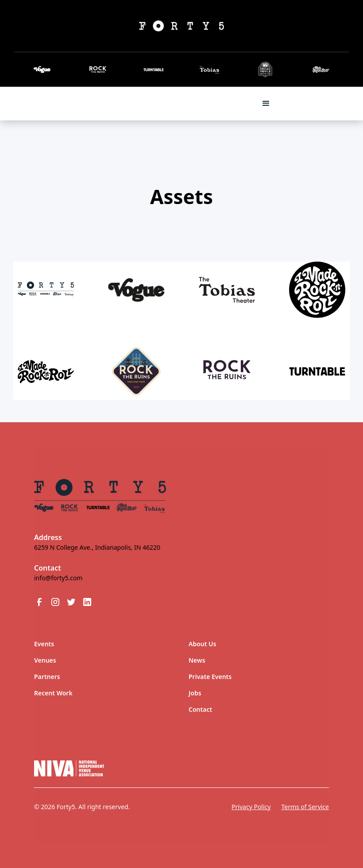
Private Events (210, 677)
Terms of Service (305, 807)
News (197, 660)
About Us (202, 644)
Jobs (195, 693)
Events (44, 644)
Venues (45, 660)
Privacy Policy (251, 807)
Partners (47, 677)
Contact (200, 709)
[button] (266, 104)
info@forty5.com (58, 578)
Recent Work (53, 693)
